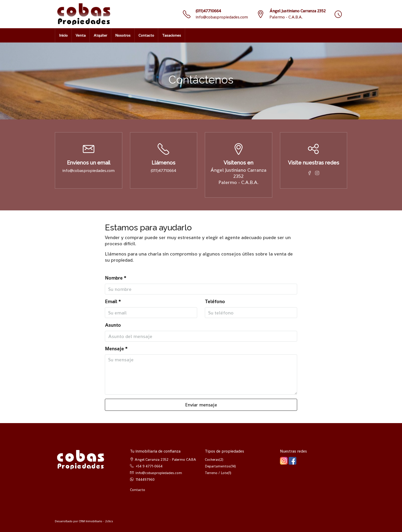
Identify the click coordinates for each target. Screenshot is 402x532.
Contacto (146, 35)
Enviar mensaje (201, 405)
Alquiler (100, 35)
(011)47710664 (208, 11)
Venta (81, 35)
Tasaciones (172, 35)
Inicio (63, 35)
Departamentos (218, 466)
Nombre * (115, 278)
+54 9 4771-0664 (149, 466)
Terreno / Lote (216, 473)
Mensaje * (116, 349)
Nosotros (123, 35)
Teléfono (215, 302)
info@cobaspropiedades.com (222, 17)
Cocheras (212, 459)
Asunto (113, 325)
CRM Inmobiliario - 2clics (96, 521)
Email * (113, 302)
